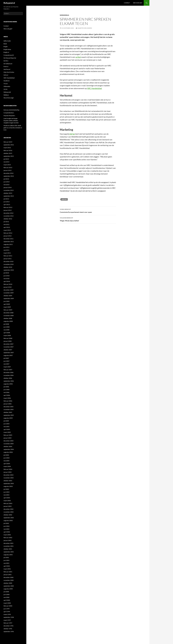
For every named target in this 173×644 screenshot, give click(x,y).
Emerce (6, 66)
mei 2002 (6, 529)
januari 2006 (8, 404)
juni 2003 (7, 492)
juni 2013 (7, 202)
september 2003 (9, 483)
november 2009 (9, 293)
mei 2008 (6, 330)
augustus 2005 (8, 418)
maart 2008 (7, 335)
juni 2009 (7, 301)
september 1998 (9, 617)
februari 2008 (8, 338)
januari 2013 (8, 210)
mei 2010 (6, 279)
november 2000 (9, 580)
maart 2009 (7, 307)
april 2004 (7, 464)
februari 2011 (8, 256)
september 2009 (9, 298)
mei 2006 (6, 392)
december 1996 (8, 626)
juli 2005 (6, 421)
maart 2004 (7, 466)
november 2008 (9, 316)
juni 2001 (7, 560)
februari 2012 (8, 233)
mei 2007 (6, 364)
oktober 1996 (8, 629)
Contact (127, 3)
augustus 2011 (8, 244)
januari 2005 (8, 438)
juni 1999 (7, 609)
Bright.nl (6, 52)
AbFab (72, 134)
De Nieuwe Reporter (10, 58)
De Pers (6, 61)
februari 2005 (8, 435)
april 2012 (7, 227)
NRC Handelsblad (94, 88)
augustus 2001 (8, 555)
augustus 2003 (8, 486)
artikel (78, 57)
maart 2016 (7, 148)
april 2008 (7, 333)
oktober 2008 (8, 318)
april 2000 (7, 600)
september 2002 (9, 518)
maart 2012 (7, 230)
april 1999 (7, 612)
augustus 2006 (8, 384)
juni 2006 (7, 390)
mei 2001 (6, 563)
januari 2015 (8, 170)
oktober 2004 (8, 446)
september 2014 (9, 176)
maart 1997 (7, 620)
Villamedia (7, 86)
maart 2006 (7, 398)
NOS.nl (6, 75)
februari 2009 (8, 310)
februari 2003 (8, 503)
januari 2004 (8, 472)
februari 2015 (8, 168)
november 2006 (9, 375)
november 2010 (9, 264)
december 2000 (8, 577)
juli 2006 (6, 387)
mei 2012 (6, 224)
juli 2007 (6, 358)
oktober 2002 (8, 515)
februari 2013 (8, 207)
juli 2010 (6, 273)
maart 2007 (7, 367)
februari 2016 (8, 150)
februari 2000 (8, 606)
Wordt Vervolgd (9, 98)
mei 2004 (6, 461)
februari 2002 (8, 538)
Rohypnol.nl (9, 3)
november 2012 (9, 216)
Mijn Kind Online (9, 72)
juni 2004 (7, 458)
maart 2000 (7, 603)
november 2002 (9, 512)
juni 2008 (7, 327)
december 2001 (8, 543)
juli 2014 (6, 179)
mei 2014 (6, 185)
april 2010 (7, 281)
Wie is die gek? (138, 3)
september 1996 (9, 631)
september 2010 (9, 270)
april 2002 (7, 532)
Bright (6, 47)
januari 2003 (8, 506)
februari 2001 (8, 572)
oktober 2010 (8, 267)
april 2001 (7, 566)
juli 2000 (6, 592)
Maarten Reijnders (85, 28)
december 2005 (8, 407)
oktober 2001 (8, 549)
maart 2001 (7, 569)
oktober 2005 (8, 412)
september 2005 (9, 415)
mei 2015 (6, 162)
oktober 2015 (8, 153)
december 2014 (8, 173)
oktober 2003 (8, 481)
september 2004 (9, 449)
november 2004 (9, 444)
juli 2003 (6, 489)
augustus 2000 (8, 589)
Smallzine (7, 81)
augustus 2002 (8, 520)
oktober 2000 (8, 583)
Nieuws (64, 199)
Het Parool (7, 69)
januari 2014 (8, 187)
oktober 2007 (8, 350)
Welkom (6, 95)
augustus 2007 (8, 355)
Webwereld (64, 15)
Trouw (6, 84)
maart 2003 (7, 501)
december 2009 (8, 290)
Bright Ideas (7, 49)
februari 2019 (8, 142)
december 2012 (8, 213)
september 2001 (9, 552)
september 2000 (9, 586)
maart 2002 (7, 535)
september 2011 (9, 242)
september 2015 (9, 156)
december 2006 (8, 372)
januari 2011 (8, 259)
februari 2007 (8, 370)
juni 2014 (7, 182)
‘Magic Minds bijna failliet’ (88, 219)
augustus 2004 (8, 452)
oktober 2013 (8, 193)
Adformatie (7, 41)
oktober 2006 (8, 378)
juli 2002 (6, 523)
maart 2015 (7, 165)
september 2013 (9, 196)
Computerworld (9, 55)
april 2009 (7, 304)
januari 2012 (8, 236)
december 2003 (8, 475)
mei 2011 (6, 250)
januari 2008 (8, 341)
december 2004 (8, 441)
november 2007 (9, 347)
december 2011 (8, 239)
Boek (5, 44)
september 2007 (9, 353)
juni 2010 (7, 276)
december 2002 (8, 509)
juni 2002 (7, 526)
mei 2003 (6, 495)
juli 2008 (6, 324)
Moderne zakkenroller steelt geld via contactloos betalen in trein (13, 128)
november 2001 (9, 546)
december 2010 (8, 261)
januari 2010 (8, 287)
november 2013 (9, 190)
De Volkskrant (8, 64)
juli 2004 (6, 455)
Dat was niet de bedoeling (11, 110)
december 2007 (8, 344)
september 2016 (9, 145)
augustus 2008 (8, 321)
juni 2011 (7, 247)
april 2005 (7, 429)
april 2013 (7, 205)
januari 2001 (8, 575)
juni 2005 (7, 424)
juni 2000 (7, 594)
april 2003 (7, 498)
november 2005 (9, 409)
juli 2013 (6, 199)
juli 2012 (6, 222)
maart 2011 (7, 253)
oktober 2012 (8, 219)
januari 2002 (8, 540)
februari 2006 (8, 401)
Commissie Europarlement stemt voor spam (88, 211)
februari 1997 (8, 623)
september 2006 (9, 381)
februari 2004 (8, 469)
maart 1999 (7, 614)
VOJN (5, 89)
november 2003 (9, 478)
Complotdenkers (9, 113)
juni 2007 (7, 361)
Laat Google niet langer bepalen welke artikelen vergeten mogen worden (11, 121)
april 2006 (7, 395)
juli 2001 (6, 557)
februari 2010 (8, 284)
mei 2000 (6, 597)
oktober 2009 (8, 296)
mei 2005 (6, 427)
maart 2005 (7, 432)
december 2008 (8, 313)
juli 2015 (6, 159)
